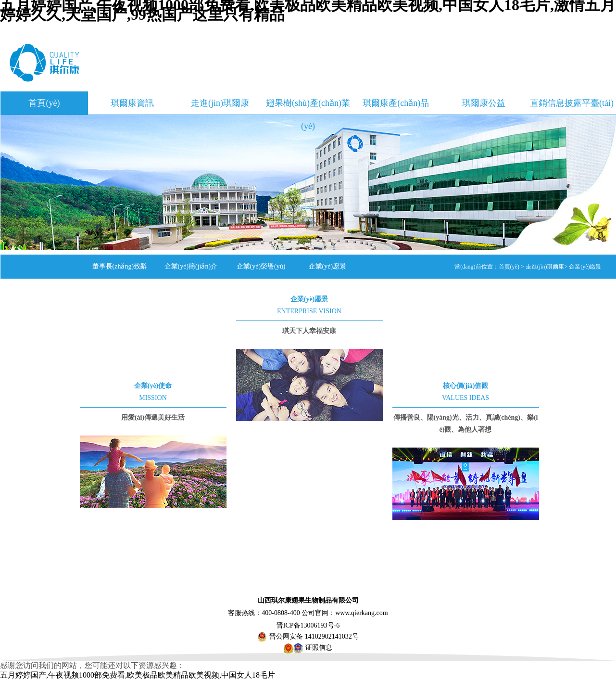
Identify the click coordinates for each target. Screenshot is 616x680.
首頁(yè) (44, 103)
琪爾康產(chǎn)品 (396, 103)
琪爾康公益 (484, 103)
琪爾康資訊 (132, 103)
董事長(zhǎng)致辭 (120, 266)
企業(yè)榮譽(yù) (261, 266)
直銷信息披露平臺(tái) (572, 103)
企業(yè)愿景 (328, 266)
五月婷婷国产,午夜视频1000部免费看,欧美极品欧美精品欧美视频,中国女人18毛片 (138, 675)
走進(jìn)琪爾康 (220, 103)
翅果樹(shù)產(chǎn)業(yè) (308, 106)
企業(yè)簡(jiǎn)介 (191, 266)
